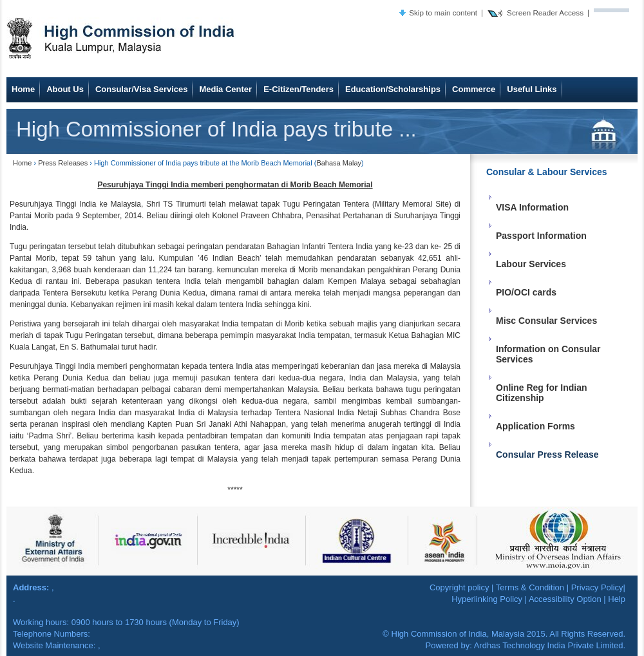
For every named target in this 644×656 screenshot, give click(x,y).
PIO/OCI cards (526, 292)
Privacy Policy (597, 587)
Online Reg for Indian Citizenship (542, 393)
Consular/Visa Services (142, 89)
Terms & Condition (530, 587)
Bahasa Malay (339, 163)
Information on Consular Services (548, 354)
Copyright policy (459, 587)
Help (617, 599)
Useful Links (532, 89)
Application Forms (535, 426)
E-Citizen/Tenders (298, 89)
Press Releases (63, 163)
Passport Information (541, 236)
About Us (65, 89)
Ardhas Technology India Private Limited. (550, 645)
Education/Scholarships (393, 89)
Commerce (474, 89)
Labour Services (531, 264)
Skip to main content (443, 13)
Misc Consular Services (546, 321)
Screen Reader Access (545, 13)
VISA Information (532, 207)
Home (23, 89)
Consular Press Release (547, 455)
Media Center (225, 89)
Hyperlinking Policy (487, 599)
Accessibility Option (565, 599)
